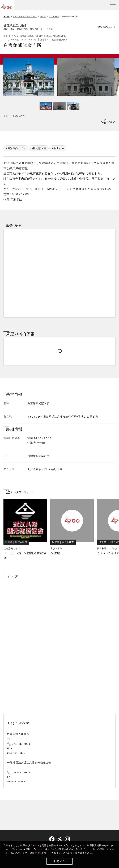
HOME (7, 17)
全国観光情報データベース (25, 17)
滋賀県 (43, 17)
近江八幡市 (54, 17)
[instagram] (67, 839)
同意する (60, 861)
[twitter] (60, 839)
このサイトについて (62, 853)
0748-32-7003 (21, 744)
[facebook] (52, 839)
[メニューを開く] (113, 5)
